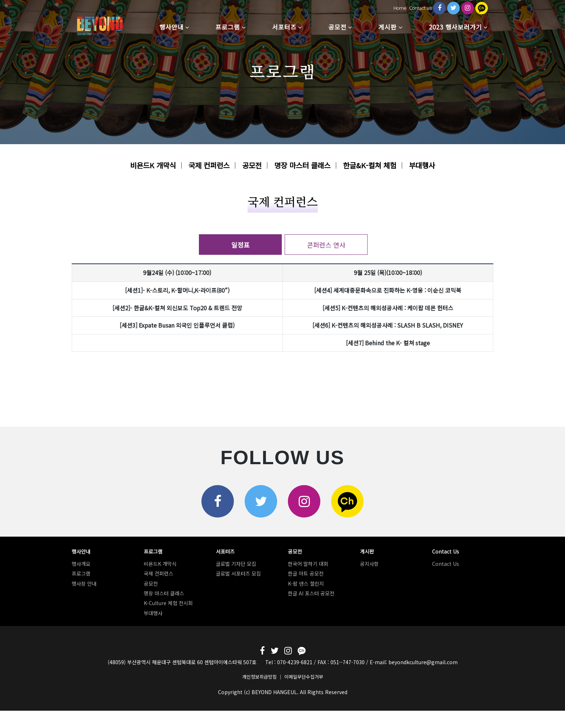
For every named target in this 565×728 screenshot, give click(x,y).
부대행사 (422, 165)
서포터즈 (284, 27)
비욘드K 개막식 (153, 165)
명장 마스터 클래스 (302, 165)
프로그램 (228, 27)
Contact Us (446, 564)
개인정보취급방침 (259, 677)
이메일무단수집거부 (304, 677)
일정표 (241, 245)
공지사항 (369, 564)
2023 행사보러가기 (455, 27)
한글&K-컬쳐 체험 (370, 165)
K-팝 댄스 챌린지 (306, 583)
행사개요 (81, 564)
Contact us (421, 8)
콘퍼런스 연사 (326, 245)
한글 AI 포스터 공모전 (311, 593)
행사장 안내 (84, 583)
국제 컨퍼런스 (209, 165)
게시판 (388, 27)
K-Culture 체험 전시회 (168, 603)
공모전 (337, 27)
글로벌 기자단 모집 (236, 564)
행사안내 (172, 27)
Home (400, 8)
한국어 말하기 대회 (308, 564)
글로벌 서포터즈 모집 (238, 573)
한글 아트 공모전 (306, 573)
